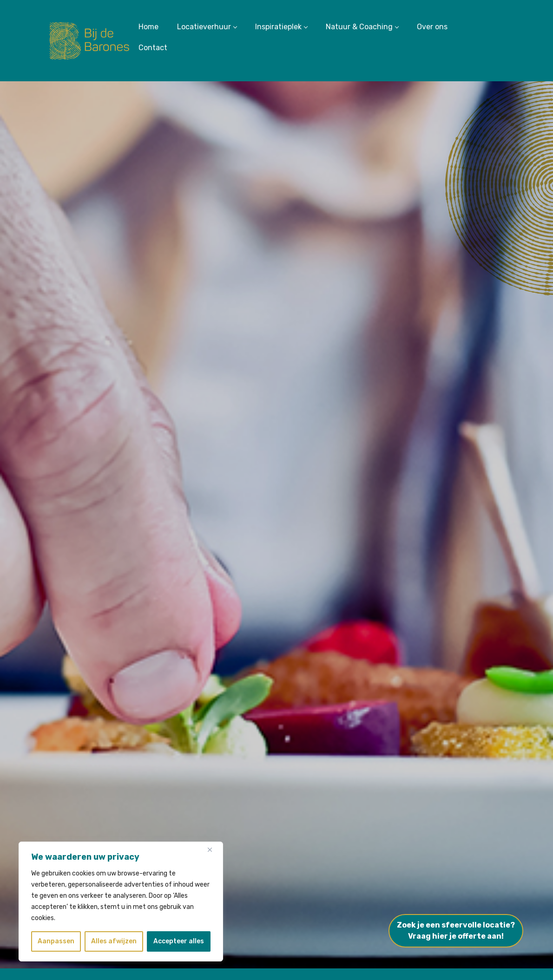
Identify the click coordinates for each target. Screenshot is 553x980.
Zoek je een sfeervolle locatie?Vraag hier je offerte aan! (456, 931)
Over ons (432, 27)
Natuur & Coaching (362, 27)
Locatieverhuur (207, 27)
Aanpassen (56, 941)
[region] (121, 902)
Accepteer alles (179, 941)
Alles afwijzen (114, 941)
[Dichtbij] (213, 849)
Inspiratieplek (281, 27)
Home (148, 27)
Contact (153, 48)
